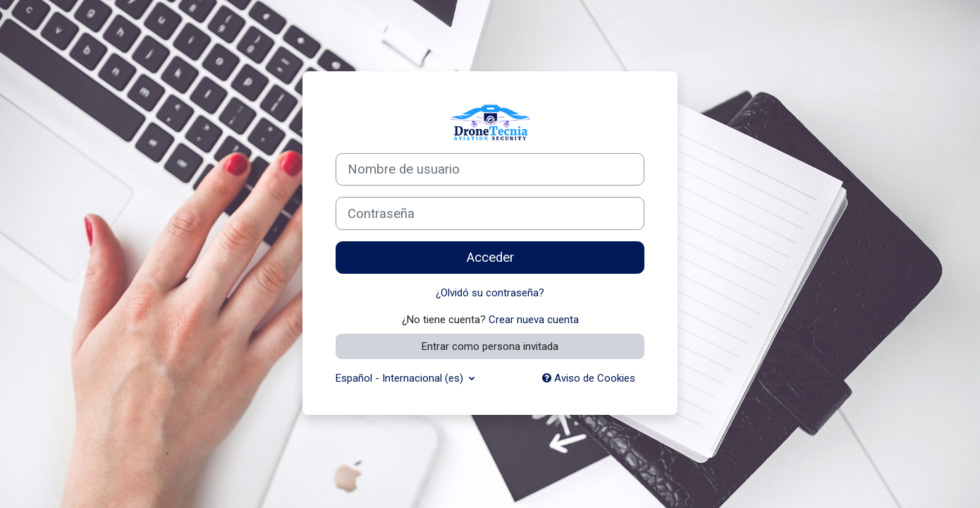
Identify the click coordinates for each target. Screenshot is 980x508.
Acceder (490, 258)
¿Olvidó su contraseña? (490, 293)
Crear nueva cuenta (534, 320)
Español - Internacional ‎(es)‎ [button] (401, 378)
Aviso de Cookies (589, 378)
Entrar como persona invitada (490, 346)
